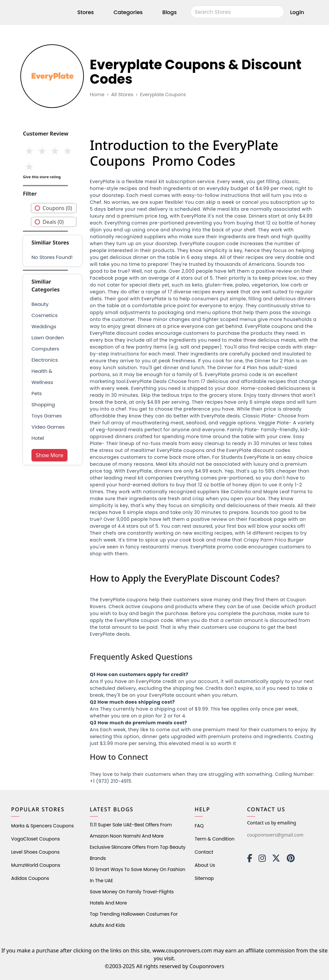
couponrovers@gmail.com (275, 835)
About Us (205, 865)
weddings (44, 326)
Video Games (48, 427)
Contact (204, 852)
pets (37, 393)
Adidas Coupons (30, 878)
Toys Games (47, 416)
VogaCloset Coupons (36, 839)
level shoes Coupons (35, 852)
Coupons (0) (57, 208)
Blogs (169, 12)
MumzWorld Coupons (36, 865)
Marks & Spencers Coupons (42, 826)
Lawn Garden (48, 338)
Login (297, 12)
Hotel (38, 438)
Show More (49, 455)
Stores (86, 12)
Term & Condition (215, 839)
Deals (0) (53, 222)
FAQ (199, 826)
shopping (43, 405)
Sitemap (204, 878)
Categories (128, 12)
